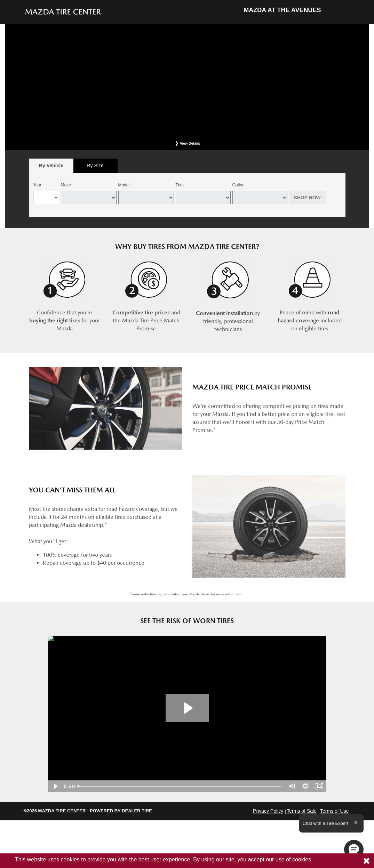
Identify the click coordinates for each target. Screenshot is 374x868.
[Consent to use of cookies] (366, 861)
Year (37, 185)
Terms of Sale (302, 811)
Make (66, 185)
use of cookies (293, 859)
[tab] (51, 166)
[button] (354, 850)
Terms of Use (334, 811)
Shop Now (307, 198)
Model (124, 185)
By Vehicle (51, 167)
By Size (95, 166)
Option (238, 185)
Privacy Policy (268, 811)
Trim (180, 185)
